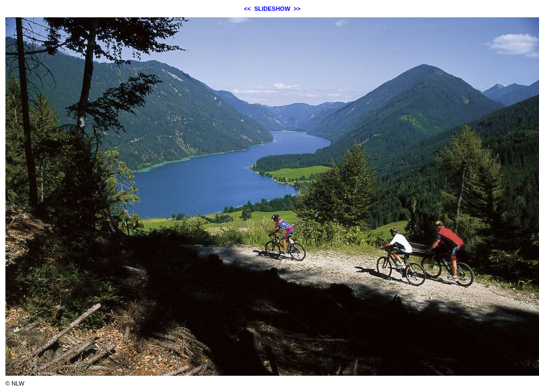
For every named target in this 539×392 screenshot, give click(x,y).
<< (247, 9)
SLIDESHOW (272, 9)
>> (297, 9)
